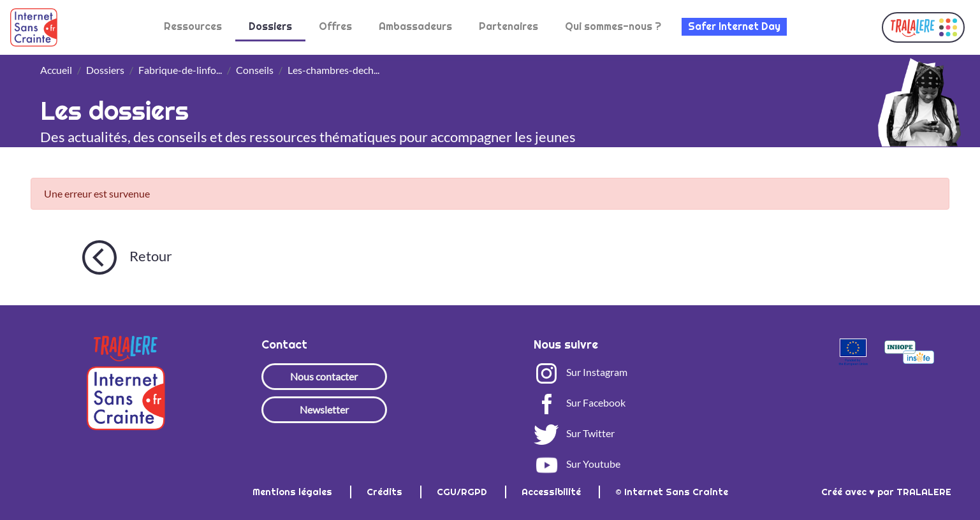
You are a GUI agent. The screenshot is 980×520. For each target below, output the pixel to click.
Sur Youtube (577, 464)
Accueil (56, 70)
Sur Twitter (574, 433)
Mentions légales (294, 492)
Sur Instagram (581, 372)
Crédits (386, 492)
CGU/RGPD (463, 492)
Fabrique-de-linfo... (180, 70)
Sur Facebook (580, 402)
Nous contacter (324, 376)
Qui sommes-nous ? (613, 26)
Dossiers (270, 26)
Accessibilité (552, 492)
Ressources (193, 26)
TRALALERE (924, 492)
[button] (923, 27)
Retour (127, 257)
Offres (335, 26)
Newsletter (324, 409)
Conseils (255, 70)
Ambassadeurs (415, 26)
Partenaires (508, 26)
